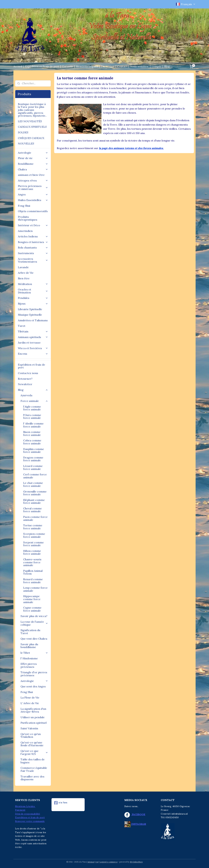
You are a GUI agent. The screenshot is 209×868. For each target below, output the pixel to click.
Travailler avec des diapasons (32, 778)
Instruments (33, 253)
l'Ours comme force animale (32, 417)
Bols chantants (33, 247)
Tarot (22, 326)
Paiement (20, 810)
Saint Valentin (29, 728)
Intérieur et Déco (33, 225)
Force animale (34, 401)
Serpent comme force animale (33, 544)
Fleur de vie (33, 158)
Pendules (33, 298)
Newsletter (25, 384)
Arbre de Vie (26, 273)
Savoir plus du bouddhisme (29, 646)
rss (97, 862)
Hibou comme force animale (32, 552)
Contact (122, 66)
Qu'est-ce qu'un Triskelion (31, 735)
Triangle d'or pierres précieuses (34, 674)
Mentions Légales (87, 66)
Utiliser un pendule (33, 717)
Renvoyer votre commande (30, 821)
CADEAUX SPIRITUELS (32, 127)
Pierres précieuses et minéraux (33, 187)
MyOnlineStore (136, 862)
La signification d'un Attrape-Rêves (33, 710)
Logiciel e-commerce (109, 862)
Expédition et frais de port (31, 366)
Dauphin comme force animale (34, 451)
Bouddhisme (33, 164)
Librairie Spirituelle (30, 309)
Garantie (68, 66)
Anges (33, 194)
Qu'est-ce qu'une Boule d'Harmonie (32, 744)
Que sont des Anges (33, 686)
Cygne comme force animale (32, 609)
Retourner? (25, 379)
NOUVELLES (26, 143)
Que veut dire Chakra (34, 639)
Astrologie (33, 153)
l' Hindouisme (29, 658)
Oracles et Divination (33, 291)
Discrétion (108, 66)
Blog (167, 66)
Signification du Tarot (30, 632)
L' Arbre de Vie (30, 703)
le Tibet (34, 653)
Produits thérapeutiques (28, 218)
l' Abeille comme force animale (33, 425)
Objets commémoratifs (33, 211)
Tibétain (33, 331)
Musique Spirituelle (30, 315)
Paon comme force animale (35, 518)
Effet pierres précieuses (29, 665)
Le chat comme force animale (33, 484)
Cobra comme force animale (32, 442)
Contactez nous (28, 373)
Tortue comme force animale (33, 527)
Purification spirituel (34, 723)
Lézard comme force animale (33, 467)
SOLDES (23, 132)
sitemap (91, 862)
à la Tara (61, 803)
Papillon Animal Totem (33, 572)
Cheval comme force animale (32, 510)
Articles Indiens (33, 236)
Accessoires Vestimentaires (33, 260)
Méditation (33, 284)
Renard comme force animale (33, 581)
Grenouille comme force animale (35, 493)
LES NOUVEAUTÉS (30, 121)
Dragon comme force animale (33, 459)
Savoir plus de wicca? (34, 616)
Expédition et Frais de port (42, 66)
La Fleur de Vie (30, 697)
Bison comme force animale (32, 433)
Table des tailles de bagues (33, 761)
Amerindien (25, 231)
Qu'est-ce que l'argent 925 (34, 752)
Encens (33, 354)
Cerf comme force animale (35, 476)
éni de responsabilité (28, 814)
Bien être (24, 278)
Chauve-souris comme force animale (32, 562)
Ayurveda (26, 395)
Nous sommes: (140, 66)
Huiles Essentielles (33, 200)
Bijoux (33, 304)
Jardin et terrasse (29, 343)
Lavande (23, 267)
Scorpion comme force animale (34, 535)
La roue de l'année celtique (34, 623)
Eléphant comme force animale (34, 501)
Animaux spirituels (33, 337)
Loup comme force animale (35, 589)
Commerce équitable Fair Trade (34, 769)
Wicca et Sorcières (33, 348)
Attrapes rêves (33, 180)
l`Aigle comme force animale (32, 408)
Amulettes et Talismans (33, 320)
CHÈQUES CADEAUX (31, 138)
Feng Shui (24, 206)
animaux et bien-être (31, 175)
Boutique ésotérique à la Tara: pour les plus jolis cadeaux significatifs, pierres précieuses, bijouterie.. (32, 110)
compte (157, 66)
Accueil (18, 66)
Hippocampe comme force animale (32, 599)
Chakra (33, 169)
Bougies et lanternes (33, 242)
